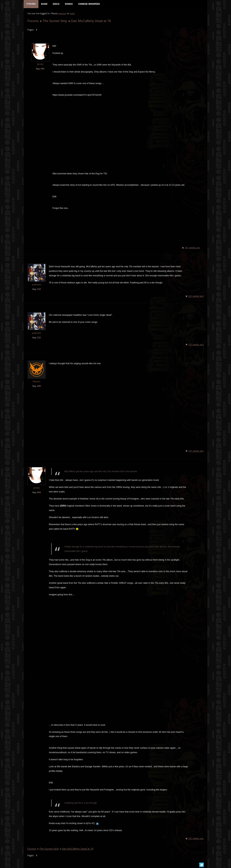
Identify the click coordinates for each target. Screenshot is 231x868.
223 (39, 289)
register (62, 14)
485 (39, 386)
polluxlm (37, 285)
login (72, 14)
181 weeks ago (192, 248)
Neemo (37, 382)
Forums (33, 21)
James (40, 64)
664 (42, 69)
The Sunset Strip (55, 21)
